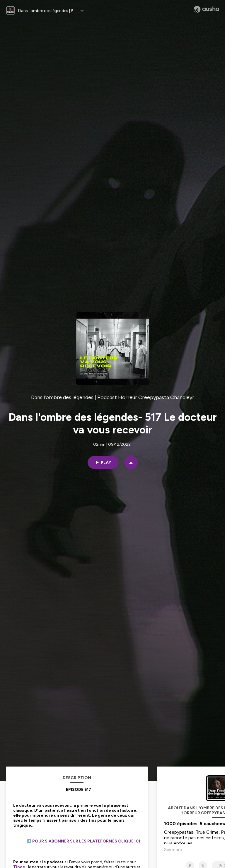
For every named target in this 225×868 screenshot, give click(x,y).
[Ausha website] (206, 9)
